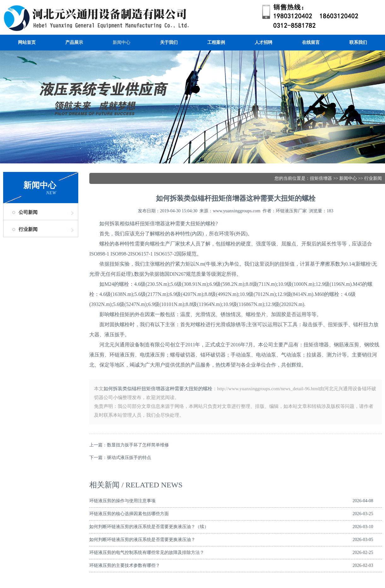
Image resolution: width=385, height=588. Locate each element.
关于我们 (169, 42)
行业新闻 (28, 229)
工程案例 (216, 42)
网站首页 (27, 42)
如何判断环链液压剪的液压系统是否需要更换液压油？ (142, 540)
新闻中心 (121, 42)
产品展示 (74, 42)
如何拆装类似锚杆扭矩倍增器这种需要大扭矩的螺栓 (158, 389)
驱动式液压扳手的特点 (129, 458)
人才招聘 (264, 42)
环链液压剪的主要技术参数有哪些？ (125, 565)
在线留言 (311, 42)
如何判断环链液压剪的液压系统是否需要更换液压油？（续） (149, 527)
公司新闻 (28, 212)
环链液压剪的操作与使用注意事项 (122, 501)
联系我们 (358, 42)
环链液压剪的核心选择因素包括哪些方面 (129, 514)
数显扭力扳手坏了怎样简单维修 (138, 445)
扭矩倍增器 (321, 178)
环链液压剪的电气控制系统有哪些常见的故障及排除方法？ (147, 553)
